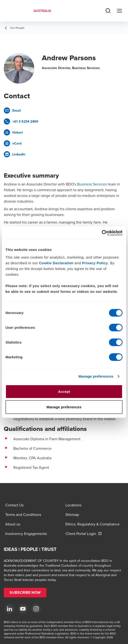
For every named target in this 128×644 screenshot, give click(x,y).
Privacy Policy (95, 263)
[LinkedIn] (10, 609)
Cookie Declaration (56, 263)
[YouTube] (23, 609)
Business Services (92, 184)
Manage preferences (96, 376)
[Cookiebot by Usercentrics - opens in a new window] (102, 233)
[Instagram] (36, 609)
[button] (25, 593)
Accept (64, 391)
